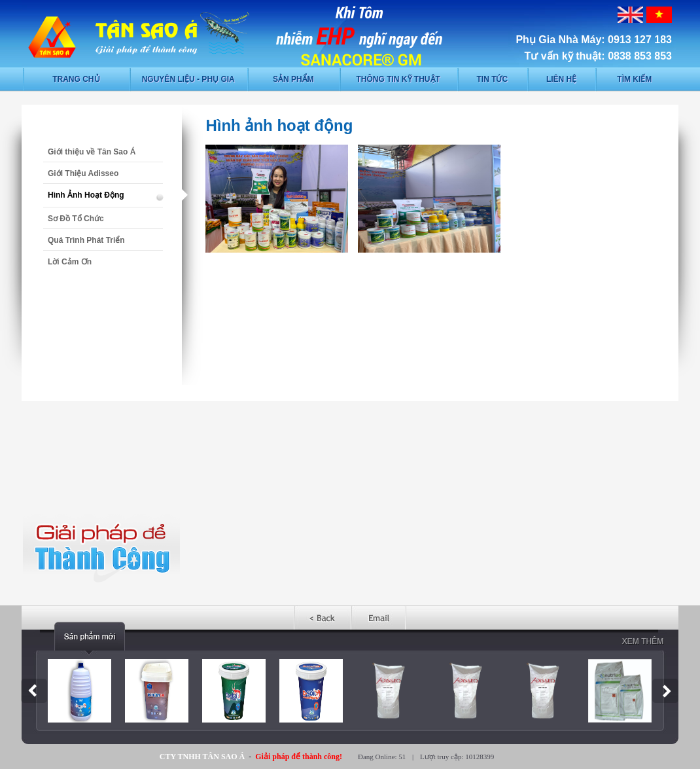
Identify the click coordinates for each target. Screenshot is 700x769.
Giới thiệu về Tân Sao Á (92, 152)
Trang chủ (76, 79)
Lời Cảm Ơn (70, 262)
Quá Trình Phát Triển (86, 240)
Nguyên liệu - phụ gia (188, 79)
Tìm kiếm (634, 79)
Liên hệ (561, 79)
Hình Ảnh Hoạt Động (86, 195)
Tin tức (492, 79)
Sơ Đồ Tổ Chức (76, 219)
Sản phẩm (293, 79)
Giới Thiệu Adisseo (83, 173)
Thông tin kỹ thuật (398, 79)
